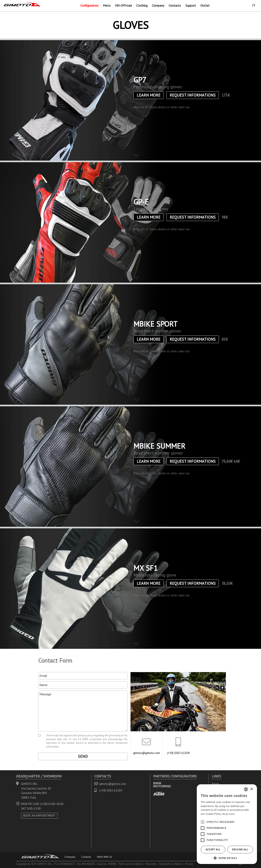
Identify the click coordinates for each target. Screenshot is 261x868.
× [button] (251, 789)
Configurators (89, 5)
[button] (227, 858)
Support (191, 5)
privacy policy (85, 735)
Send (83, 756)
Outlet (205, 5)
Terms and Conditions (131, 864)
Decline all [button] (240, 849)
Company (158, 5)
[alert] (227, 824)
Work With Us (105, 857)
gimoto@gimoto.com (146, 753)
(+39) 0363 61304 (178, 753)
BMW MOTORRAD (162, 785)
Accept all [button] (213, 849)
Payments (151, 864)
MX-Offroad (123, 5)
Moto (107, 5)
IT (254, 5)
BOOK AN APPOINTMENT (39, 816)
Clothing (142, 5)
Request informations (193, 95)
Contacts (175, 5)
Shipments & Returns (171, 864)
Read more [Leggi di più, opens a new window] (229, 814)
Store (215, 784)
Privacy (189, 864)
